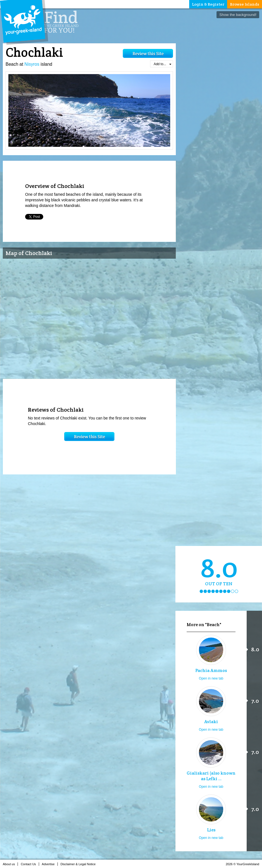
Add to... (163, 64)
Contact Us (30, 864)
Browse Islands (245, 4)
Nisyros (32, 64)
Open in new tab (211, 678)
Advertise (50, 864)
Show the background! (238, 15)
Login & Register (208, 4)
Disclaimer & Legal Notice (80, 864)
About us (10, 864)
